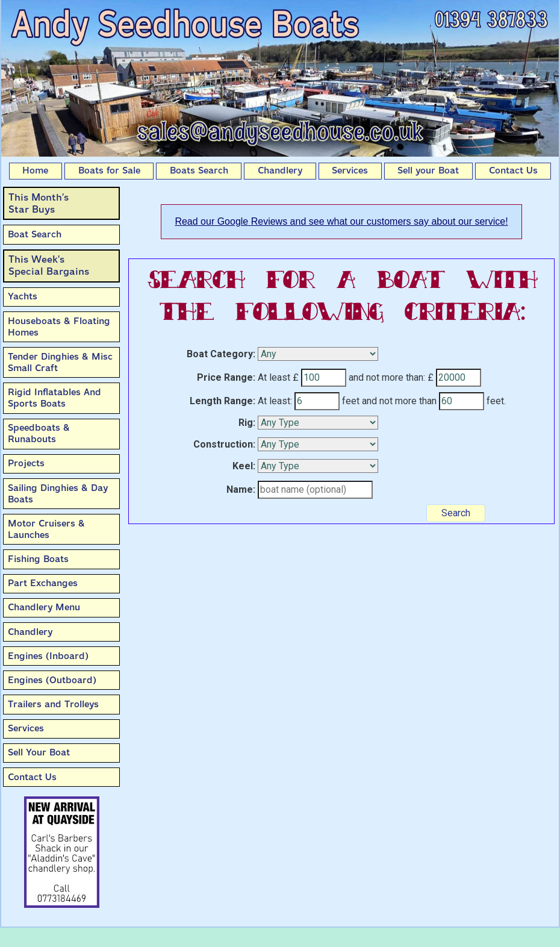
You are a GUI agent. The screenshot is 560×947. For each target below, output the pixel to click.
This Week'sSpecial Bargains (49, 265)
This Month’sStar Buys (39, 203)
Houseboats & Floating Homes (59, 327)
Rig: (247, 423)
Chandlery (280, 170)
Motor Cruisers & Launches (46, 529)
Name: (241, 489)
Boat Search (35, 234)
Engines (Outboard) (52, 680)
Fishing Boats (38, 559)
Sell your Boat (428, 170)
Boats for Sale (109, 170)
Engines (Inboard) (48, 656)
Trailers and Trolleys (53, 704)
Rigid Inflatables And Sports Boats (54, 398)
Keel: (244, 466)
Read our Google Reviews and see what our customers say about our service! (341, 221)
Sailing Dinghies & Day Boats (58, 494)
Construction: (224, 444)
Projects (26, 463)
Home (35, 170)
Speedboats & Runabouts (39, 433)
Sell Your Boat (39, 752)
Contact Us (513, 170)
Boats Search (199, 170)
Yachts (23, 296)
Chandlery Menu (44, 607)
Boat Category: (221, 354)
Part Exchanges (43, 583)
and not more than (399, 401)
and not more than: (387, 377)
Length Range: (222, 401)
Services (350, 170)
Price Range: (226, 377)
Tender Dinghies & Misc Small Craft (60, 362)
